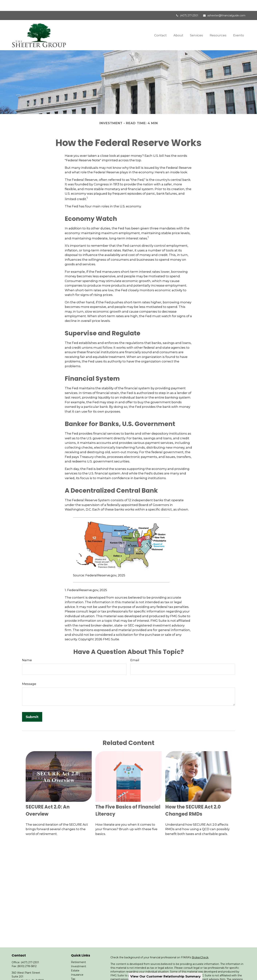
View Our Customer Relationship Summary (165, 976)
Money (75, 972)
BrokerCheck (200, 947)
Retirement (78, 951)
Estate (75, 960)
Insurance (77, 964)
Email (135, 649)
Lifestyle (76, 976)
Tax (73, 968)
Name (27, 649)
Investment (79, 955)
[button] (160, 24)
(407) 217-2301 (187, 5)
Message (29, 673)
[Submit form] (32, 706)
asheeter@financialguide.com (224, 5)
